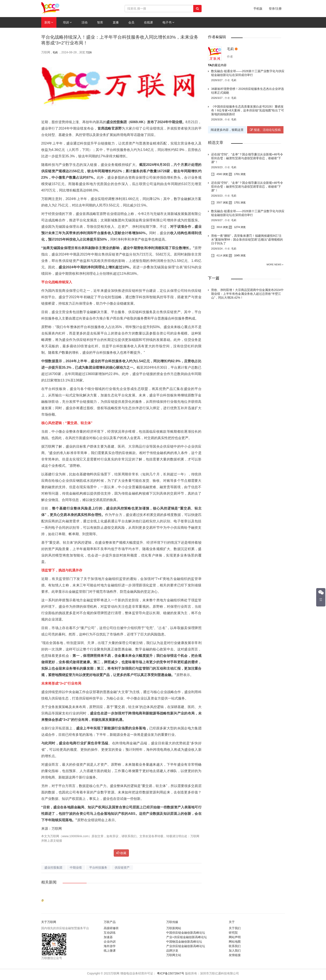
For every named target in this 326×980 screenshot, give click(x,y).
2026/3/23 (217, 167)
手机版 (258, 9)
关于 (232, 922)
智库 (100, 22)
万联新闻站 (174, 928)
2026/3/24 (217, 249)
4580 (217, 174)
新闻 (49, 22)
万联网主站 (174, 955)
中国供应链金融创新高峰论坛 (186, 933)
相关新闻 (49, 882)
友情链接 (235, 955)
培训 (67, 22)
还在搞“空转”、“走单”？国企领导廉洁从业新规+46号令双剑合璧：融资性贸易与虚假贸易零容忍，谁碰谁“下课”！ (247, 158)
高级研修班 (111, 928)
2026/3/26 (217, 120)
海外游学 (110, 946)
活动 (84, 22)
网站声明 (235, 937)
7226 (89, 53)
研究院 (233, 933)
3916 (217, 227)
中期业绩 (76, 868)
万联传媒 (172, 922)
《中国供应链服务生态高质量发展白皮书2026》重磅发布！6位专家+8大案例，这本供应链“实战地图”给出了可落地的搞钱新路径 (248, 110)
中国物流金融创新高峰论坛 (184, 942)
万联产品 (110, 922)
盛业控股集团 (53, 868)
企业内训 (110, 942)
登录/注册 (275, 9)
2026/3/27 (217, 80)
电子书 (168, 22)
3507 (217, 203)
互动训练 (110, 933)
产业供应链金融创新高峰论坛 (186, 946)
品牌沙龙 (172, 951)
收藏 (121, 853)
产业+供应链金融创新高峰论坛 (187, 937)
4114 (217, 256)
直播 (116, 22)
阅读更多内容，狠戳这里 (227, 130)
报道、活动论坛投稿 (265, 130)
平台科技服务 (98, 868)
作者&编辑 (217, 37)
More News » (275, 264)
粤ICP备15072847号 (171, 973)
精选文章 (216, 143)
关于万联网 (49, 922)
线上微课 (110, 951)
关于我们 (235, 928)
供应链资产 (122, 868)
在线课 (148, 22)
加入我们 (235, 951)
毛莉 (55, 53)
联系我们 (235, 946)
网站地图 (235, 942)
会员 (131, 22)
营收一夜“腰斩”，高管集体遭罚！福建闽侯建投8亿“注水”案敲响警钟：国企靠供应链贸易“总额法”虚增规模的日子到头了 (247, 240)
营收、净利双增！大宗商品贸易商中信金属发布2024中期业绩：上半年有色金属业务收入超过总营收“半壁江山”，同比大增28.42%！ (247, 294)
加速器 (108, 937)
